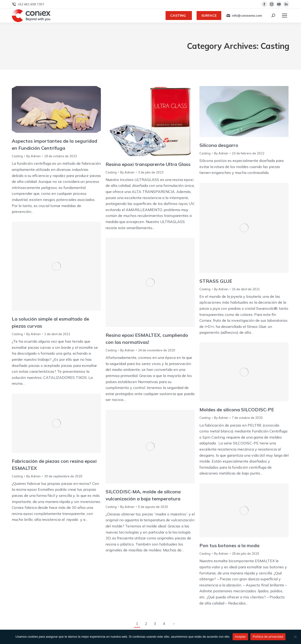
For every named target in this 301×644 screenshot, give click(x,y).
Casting (17, 156)
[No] (295, 637)
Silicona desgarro (219, 145)
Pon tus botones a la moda (229, 545)
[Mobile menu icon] (285, 16)
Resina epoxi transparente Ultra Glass (148, 164)
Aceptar (240, 637)
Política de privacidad (268, 637)
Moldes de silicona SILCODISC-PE (237, 410)
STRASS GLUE (216, 281)
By (34, 156)
